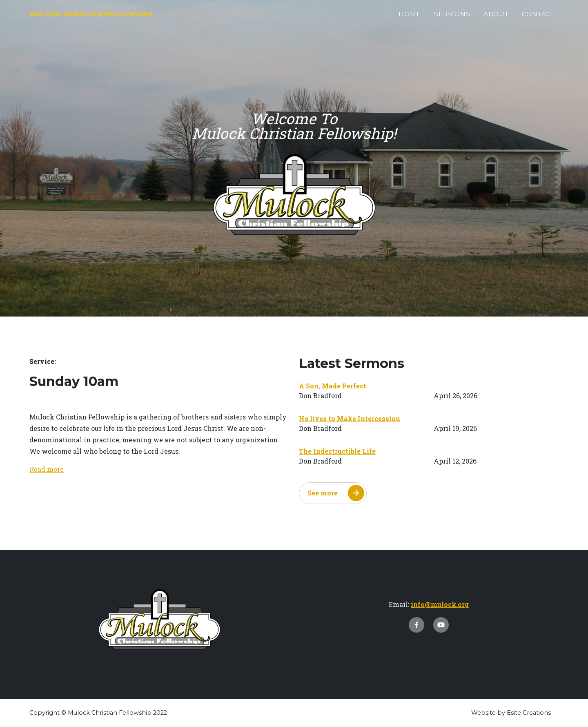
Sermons (452, 19)
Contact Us (429, 641)
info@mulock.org (440, 604)
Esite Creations (529, 713)
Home (410, 19)
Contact (539, 19)
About (496, 19)
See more (336, 493)
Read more (47, 469)
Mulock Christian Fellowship (126, 19)
